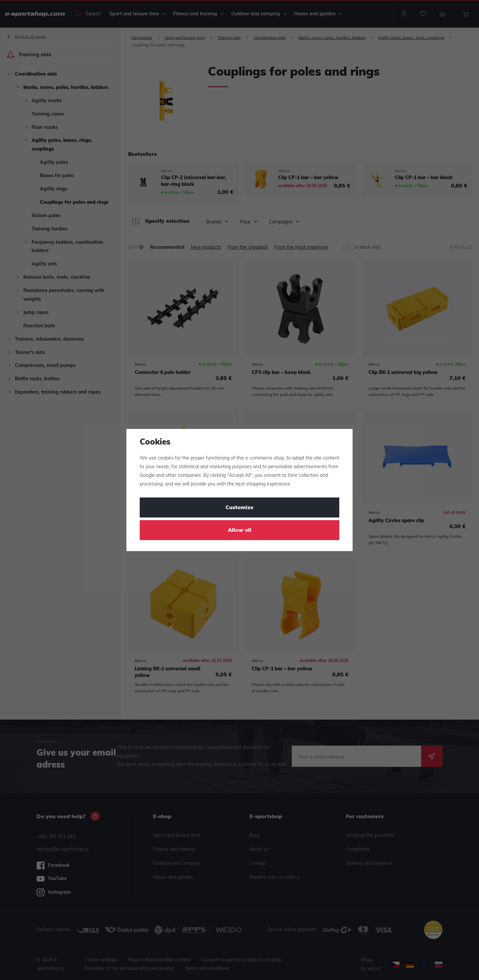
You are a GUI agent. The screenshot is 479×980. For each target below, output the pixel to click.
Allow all (240, 530)
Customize (239, 508)
